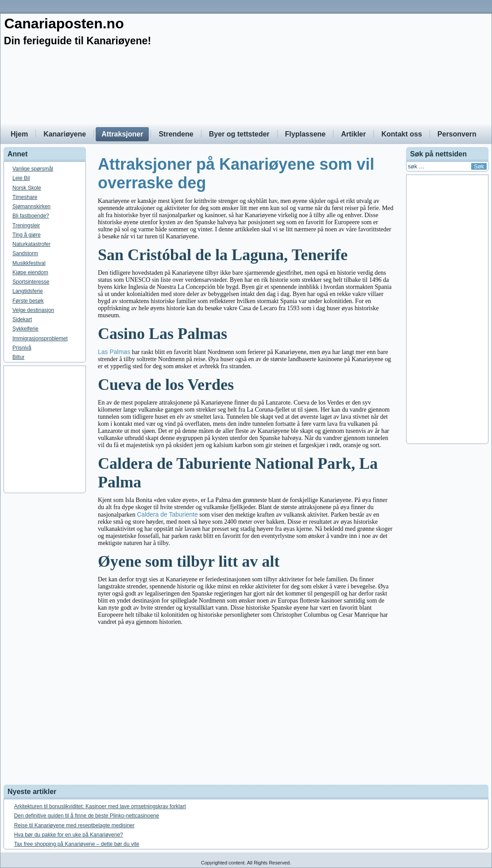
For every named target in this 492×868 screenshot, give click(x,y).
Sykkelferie (25, 329)
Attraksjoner (122, 134)
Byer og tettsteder (239, 134)
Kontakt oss (402, 134)
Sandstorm (25, 253)
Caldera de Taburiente (167, 514)
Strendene (176, 134)
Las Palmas (114, 352)
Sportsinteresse (31, 282)
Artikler (353, 134)
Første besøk (28, 301)
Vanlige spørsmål (33, 169)
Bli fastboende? (31, 216)
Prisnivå (22, 348)
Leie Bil (21, 178)
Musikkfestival (29, 263)
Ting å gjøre (27, 235)
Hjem (19, 134)
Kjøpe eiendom (30, 272)
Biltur (18, 357)
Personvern (457, 134)
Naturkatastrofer (31, 244)
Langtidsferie (28, 291)
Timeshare (25, 197)
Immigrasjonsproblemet (40, 339)
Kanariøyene (65, 134)
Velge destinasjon (33, 310)
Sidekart (22, 319)
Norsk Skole (27, 188)
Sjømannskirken (31, 206)
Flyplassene (306, 134)
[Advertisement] (246, 429)
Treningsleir (26, 226)
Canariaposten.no (64, 23)
